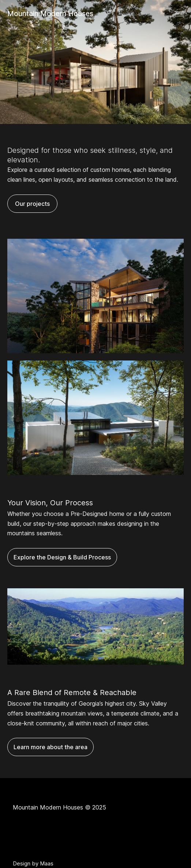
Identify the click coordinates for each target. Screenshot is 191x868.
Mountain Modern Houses (50, 14)
